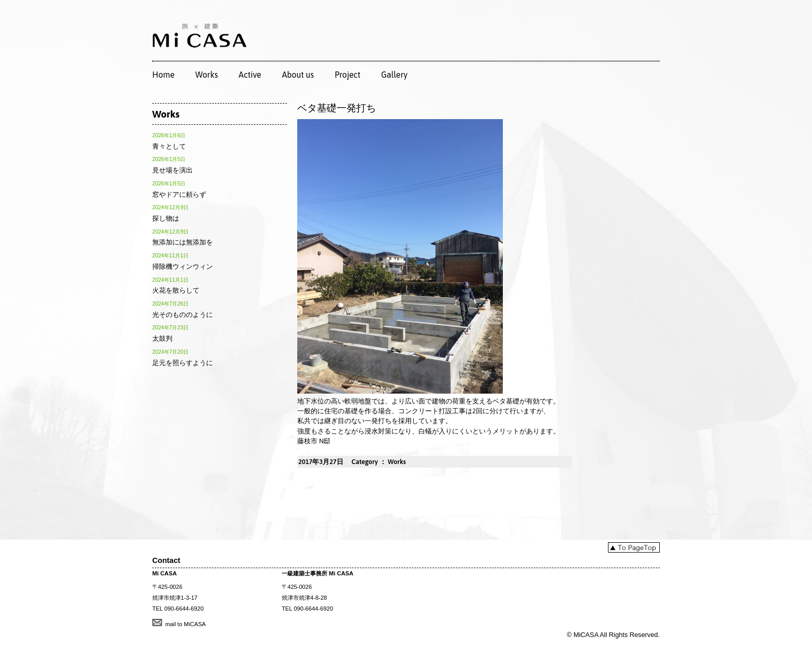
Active (250, 75)
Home (163, 75)
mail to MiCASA (185, 624)
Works (207, 75)
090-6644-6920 (184, 609)
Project (347, 75)
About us (298, 75)
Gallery (394, 75)
